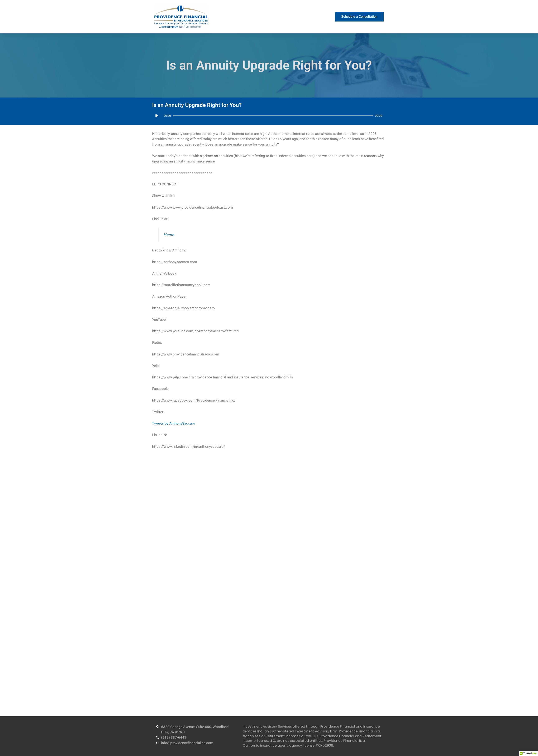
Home (169, 235)
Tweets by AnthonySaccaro (174, 423)
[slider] (273, 116)
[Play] (157, 116)
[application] (267, 116)
